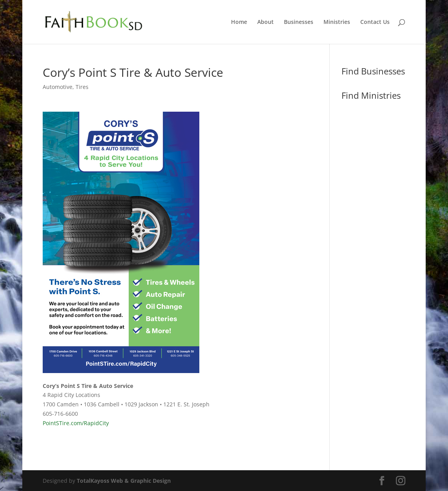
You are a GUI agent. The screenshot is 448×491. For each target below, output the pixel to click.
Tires (82, 87)
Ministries (337, 22)
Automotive (58, 87)
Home (239, 22)
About (266, 22)
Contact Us (375, 22)
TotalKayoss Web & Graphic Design (124, 481)
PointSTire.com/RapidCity (76, 423)
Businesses (299, 22)
